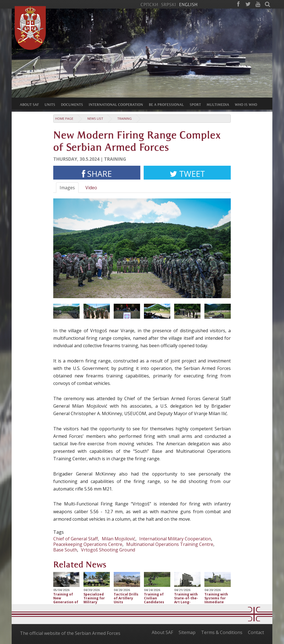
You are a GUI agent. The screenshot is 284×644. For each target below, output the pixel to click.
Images (67, 188)
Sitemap (187, 632)
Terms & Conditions (222, 632)
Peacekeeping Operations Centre (88, 544)
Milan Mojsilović (119, 539)
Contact (256, 632)
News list (95, 118)
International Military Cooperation (175, 539)
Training (125, 118)
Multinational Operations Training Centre (170, 544)
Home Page (64, 118)
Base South (65, 550)
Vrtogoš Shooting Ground (108, 550)
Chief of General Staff (76, 539)
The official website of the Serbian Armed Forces (70, 633)
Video (91, 188)
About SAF (162, 632)
